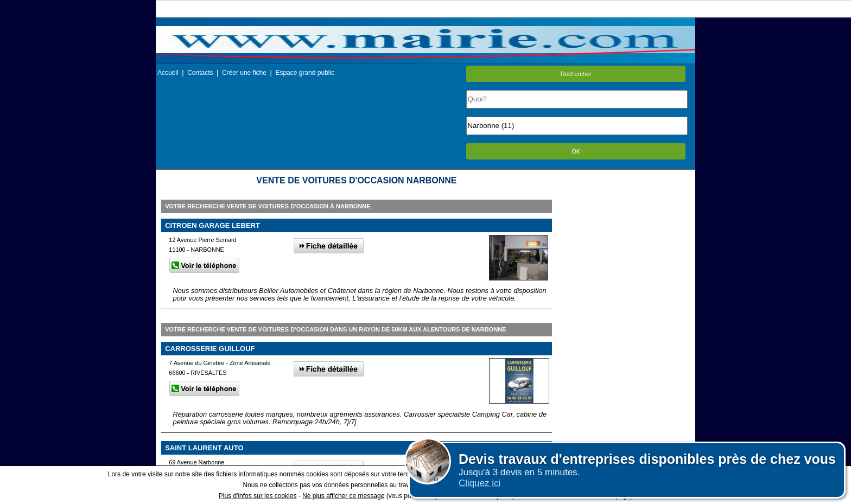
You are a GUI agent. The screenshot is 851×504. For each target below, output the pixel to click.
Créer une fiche (244, 73)
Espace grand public (305, 73)
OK (576, 151)
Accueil (168, 73)
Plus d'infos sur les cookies (258, 496)
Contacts (200, 73)
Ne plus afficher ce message (343, 496)
